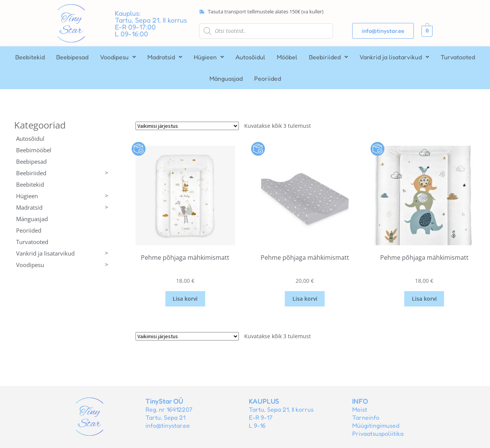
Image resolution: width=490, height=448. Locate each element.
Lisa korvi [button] (185, 299)
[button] (118, 57)
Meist (360, 409)
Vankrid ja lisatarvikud (394, 57)
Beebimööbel (34, 150)
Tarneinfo (366, 417)
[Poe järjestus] (187, 126)
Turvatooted (458, 57)
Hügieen (209, 57)
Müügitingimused (376, 425)
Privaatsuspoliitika (378, 433)
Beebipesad (72, 57)
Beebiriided (328, 57)
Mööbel (287, 57)
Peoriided (268, 78)
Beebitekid (30, 57)
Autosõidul (250, 57)
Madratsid (165, 57)
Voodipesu (118, 57)
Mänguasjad (226, 78)
